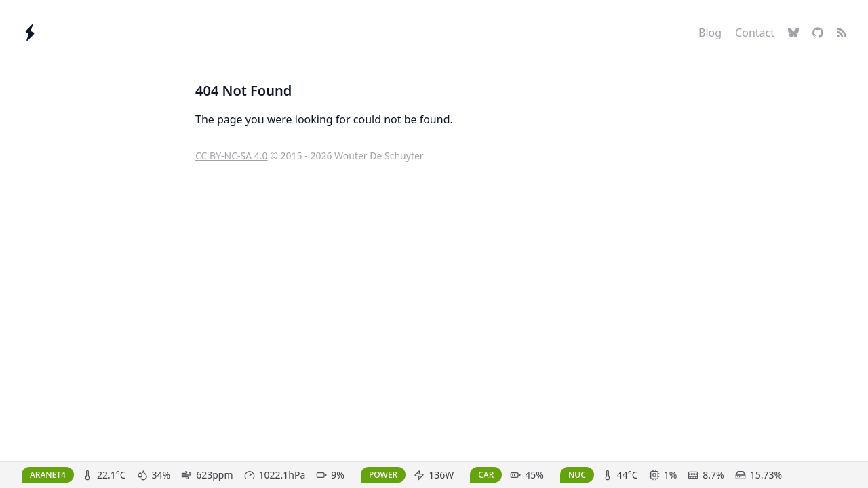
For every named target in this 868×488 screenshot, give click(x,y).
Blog (710, 33)
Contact (755, 33)
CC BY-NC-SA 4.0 (232, 156)
